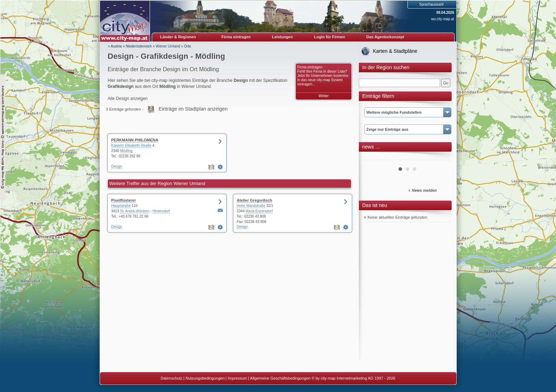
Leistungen (282, 37)
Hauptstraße (121, 206)
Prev (373, 157)
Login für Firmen (330, 37)
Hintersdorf (161, 211)
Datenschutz (171, 378)
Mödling (126, 151)
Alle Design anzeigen (128, 99)
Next (442, 157)
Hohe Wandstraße (251, 206)
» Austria (115, 46)
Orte (187, 46)
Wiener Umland (168, 46)
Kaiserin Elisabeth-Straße (131, 145)
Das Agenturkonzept (385, 37)
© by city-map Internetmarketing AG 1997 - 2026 (354, 378)
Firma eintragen (236, 37)
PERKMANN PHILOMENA (135, 140)
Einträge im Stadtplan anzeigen (193, 109)
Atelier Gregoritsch (255, 200)
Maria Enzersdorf (259, 211)
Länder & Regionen (178, 37)
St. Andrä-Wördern (135, 211)
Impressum (237, 378)
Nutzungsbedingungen (205, 378)
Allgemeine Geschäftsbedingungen (280, 378)
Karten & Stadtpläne (395, 51)
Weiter (324, 96)
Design (117, 166)
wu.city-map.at (443, 19)
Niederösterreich (139, 46)
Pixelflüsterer (124, 200)
